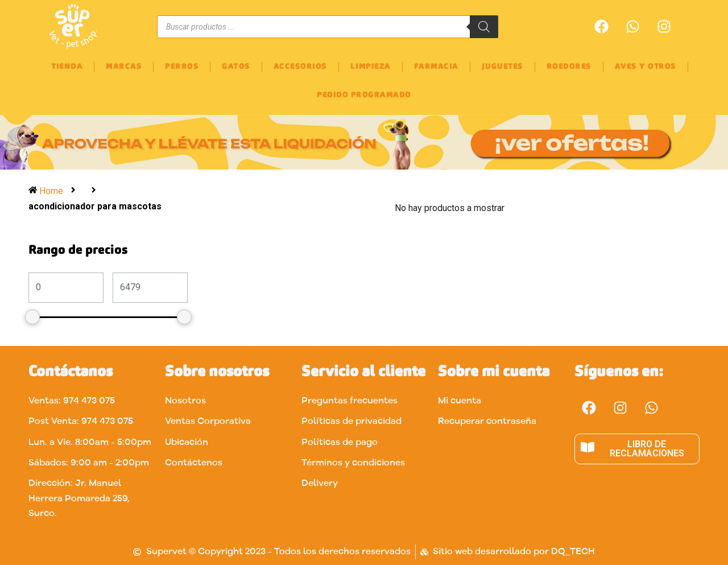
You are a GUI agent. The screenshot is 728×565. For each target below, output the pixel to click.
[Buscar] (484, 27)
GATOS (236, 67)
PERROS (182, 67)
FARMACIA (436, 67)
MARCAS (124, 67)
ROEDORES (569, 67)
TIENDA (67, 67)
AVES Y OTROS (646, 67)
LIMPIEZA (371, 67)
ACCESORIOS (300, 67)
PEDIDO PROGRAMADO (364, 95)
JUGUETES (502, 67)
